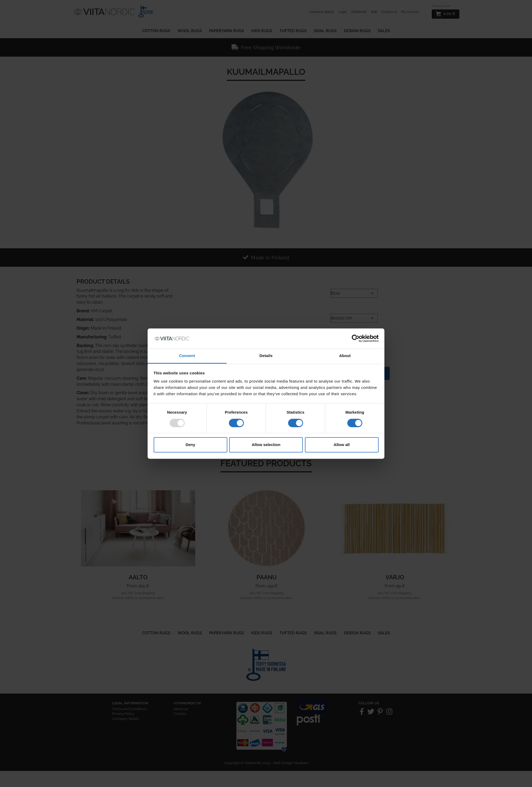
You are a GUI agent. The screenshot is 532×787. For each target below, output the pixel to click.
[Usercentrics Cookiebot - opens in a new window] (356, 338)
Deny (190, 445)
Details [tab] (266, 356)
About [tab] (345, 356)
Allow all (342, 445)
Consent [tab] (187, 356)
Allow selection (266, 445)
